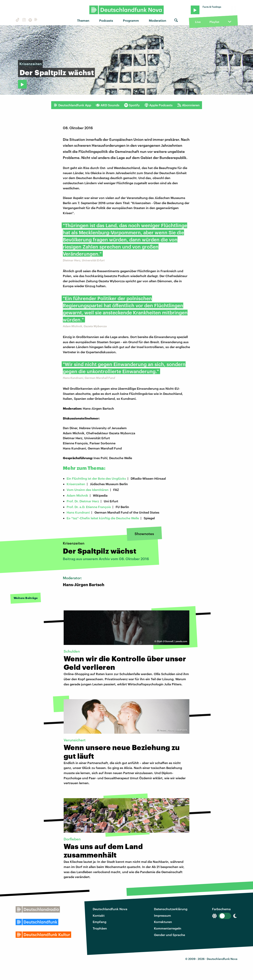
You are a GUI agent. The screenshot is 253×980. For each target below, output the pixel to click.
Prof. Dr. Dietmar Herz (83, 501)
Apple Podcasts (159, 105)
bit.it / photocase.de (239, 91)
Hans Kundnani (78, 512)
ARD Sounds (108, 105)
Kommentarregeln (168, 928)
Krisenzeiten (76, 484)
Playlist (214, 22)
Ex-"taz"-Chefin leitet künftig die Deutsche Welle (103, 518)
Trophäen (100, 928)
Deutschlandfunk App (72, 105)
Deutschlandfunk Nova (110, 909)
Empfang (100, 922)
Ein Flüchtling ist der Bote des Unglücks (96, 478)
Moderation (158, 20)
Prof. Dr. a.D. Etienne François (89, 507)
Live (198, 22)
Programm (131, 20)
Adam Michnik (77, 495)
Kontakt (99, 915)
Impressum (162, 915)
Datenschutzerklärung (171, 909)
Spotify (132, 105)
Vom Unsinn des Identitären (88, 490)
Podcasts (106, 20)
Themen (83, 20)
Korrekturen (163, 922)
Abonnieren (188, 105)
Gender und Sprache (169, 935)
